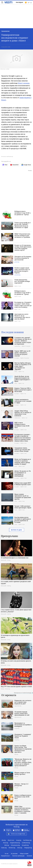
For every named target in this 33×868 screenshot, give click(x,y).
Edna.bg (20, 848)
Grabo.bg (4, 848)
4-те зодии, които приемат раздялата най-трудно (16, 582)
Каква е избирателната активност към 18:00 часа (23, 797)
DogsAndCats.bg (15, 843)
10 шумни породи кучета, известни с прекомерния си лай (22, 713)
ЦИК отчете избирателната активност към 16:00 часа (22, 425)
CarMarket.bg (26, 843)
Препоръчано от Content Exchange (23, 693)
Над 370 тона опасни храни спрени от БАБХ (16, 686)
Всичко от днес (17, 530)
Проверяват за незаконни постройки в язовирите (23, 725)
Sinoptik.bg (25, 845)
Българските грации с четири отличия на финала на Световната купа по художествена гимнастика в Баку (23, 438)
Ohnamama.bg (15, 845)
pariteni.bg (17, 262)
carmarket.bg (17, 275)
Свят (16, 372)
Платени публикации (18, 856)
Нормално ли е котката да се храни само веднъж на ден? (23, 702)
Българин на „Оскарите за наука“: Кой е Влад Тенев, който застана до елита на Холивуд (23, 305)
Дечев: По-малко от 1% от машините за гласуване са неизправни (23, 473)
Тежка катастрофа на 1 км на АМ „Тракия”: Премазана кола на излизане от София (23, 225)
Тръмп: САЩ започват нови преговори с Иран (23, 507)
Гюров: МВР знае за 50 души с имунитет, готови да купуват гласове (22, 353)
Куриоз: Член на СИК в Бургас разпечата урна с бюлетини (23, 390)
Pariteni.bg (12, 848)
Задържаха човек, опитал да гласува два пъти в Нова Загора (22, 450)
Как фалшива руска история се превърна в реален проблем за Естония (23, 520)
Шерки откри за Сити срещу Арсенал (22, 773)
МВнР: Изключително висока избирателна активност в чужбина (22, 236)
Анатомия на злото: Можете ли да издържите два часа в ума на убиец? (22, 317)
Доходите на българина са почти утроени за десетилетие (23, 258)
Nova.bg (6, 843)
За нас (7, 854)
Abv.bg (4, 840)
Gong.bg (19, 840)
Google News (26, 165)
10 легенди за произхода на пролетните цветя (15, 636)
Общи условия (24, 854)
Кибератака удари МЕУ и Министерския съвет (23, 484)
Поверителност (5, 856)
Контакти (29, 856)
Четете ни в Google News (17, 834)
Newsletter (14, 165)
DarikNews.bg (27, 840)
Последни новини (12, 332)
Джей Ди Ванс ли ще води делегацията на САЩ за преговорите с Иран (22, 379)
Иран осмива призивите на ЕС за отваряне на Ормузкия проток (23, 497)
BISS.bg (7, 845)
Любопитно (17, 346)
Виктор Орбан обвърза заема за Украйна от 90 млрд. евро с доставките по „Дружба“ (23, 366)
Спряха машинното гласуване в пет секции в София (23, 401)
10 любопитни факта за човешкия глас (15, 558)
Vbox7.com (11, 840)
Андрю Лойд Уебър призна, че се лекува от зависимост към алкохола (23, 413)
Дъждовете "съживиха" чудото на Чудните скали (23, 736)
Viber (5, 165)
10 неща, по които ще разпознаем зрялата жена (16, 662)
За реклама (14, 854)
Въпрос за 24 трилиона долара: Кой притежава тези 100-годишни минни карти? (23, 248)
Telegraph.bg (28, 848)
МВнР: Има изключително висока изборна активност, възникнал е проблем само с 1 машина (22, 810)
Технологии (5, 31)
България (17, 358)
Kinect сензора (24, 83)
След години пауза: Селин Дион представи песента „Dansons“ (16, 611)
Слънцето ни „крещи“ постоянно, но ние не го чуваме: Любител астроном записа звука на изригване (23, 341)
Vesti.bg (8, 2)
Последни (19, 2)
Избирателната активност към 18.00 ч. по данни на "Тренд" (23, 213)
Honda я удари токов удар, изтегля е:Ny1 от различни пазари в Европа (22, 270)
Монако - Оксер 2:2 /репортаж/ (22, 785)
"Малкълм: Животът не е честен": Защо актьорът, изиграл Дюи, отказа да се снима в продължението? (23, 762)
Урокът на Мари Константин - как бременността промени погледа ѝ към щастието (23, 749)
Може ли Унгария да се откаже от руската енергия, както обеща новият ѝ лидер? (23, 462)
